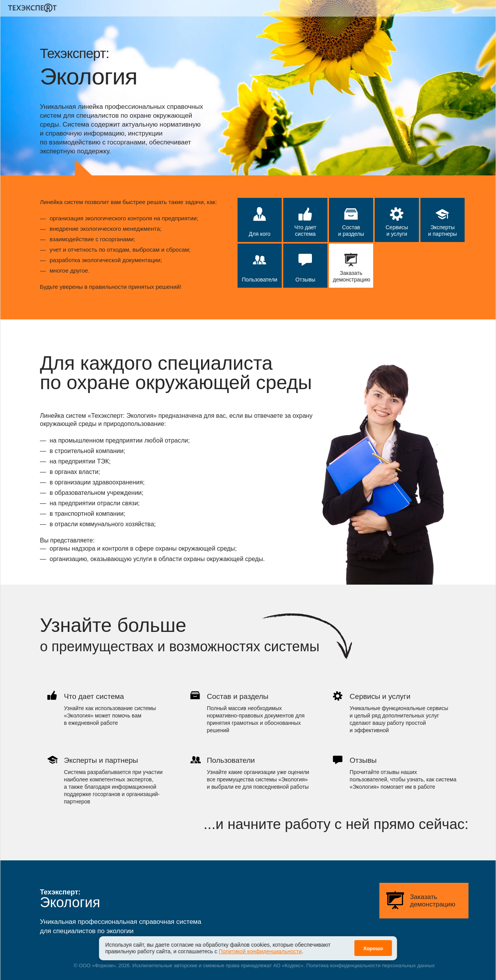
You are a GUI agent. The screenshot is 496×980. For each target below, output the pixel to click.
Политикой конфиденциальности (260, 947)
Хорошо (373, 944)
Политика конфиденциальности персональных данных (371, 965)
